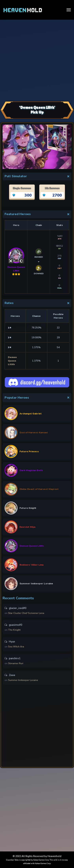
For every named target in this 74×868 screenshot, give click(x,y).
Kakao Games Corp (41, 860)
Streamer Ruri (16, 663)
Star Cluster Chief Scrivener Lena (26, 613)
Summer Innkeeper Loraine (36, 584)
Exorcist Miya (27, 527)
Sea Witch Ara (16, 647)
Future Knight (28, 508)
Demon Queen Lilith (16, 260)
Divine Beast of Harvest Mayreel (39, 489)
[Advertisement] (37, 60)
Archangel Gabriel (30, 414)
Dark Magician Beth (31, 470)
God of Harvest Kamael (34, 433)
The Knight (14, 630)
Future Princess (29, 451)
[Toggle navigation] (69, 10)
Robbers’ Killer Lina (31, 565)
